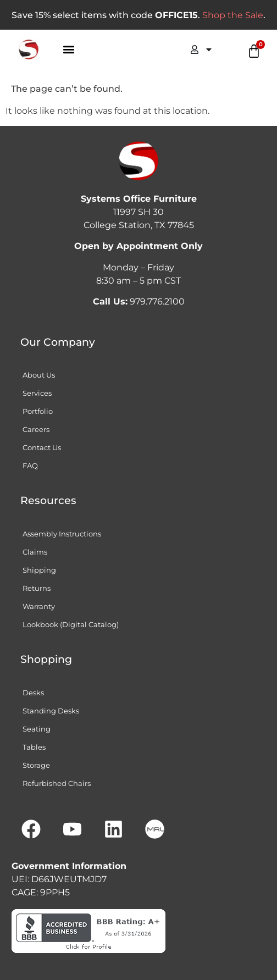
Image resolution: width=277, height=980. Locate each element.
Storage (36, 765)
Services (37, 393)
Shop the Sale (233, 15)
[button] (69, 50)
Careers (36, 429)
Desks (33, 693)
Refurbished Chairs (57, 783)
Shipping (39, 570)
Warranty (39, 606)
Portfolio (38, 411)
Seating (37, 729)
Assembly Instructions (62, 534)
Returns (37, 588)
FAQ (30, 466)
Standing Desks (51, 711)
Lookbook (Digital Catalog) (71, 624)
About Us (39, 375)
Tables (34, 747)
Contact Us (42, 447)
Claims (35, 552)
